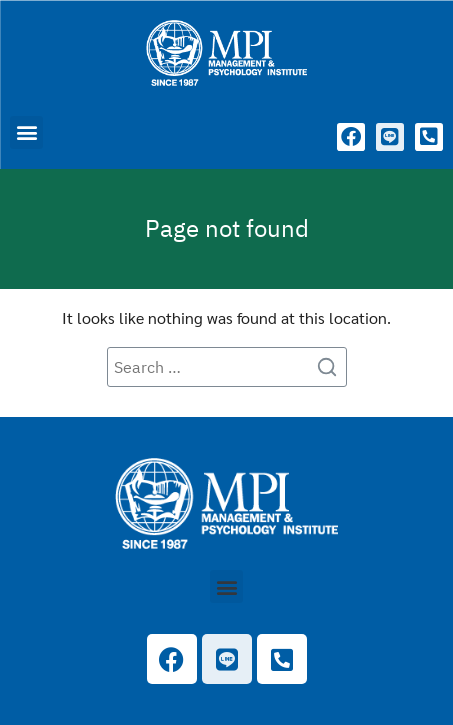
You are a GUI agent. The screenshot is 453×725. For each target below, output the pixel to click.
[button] (26, 132)
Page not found (227, 228)
